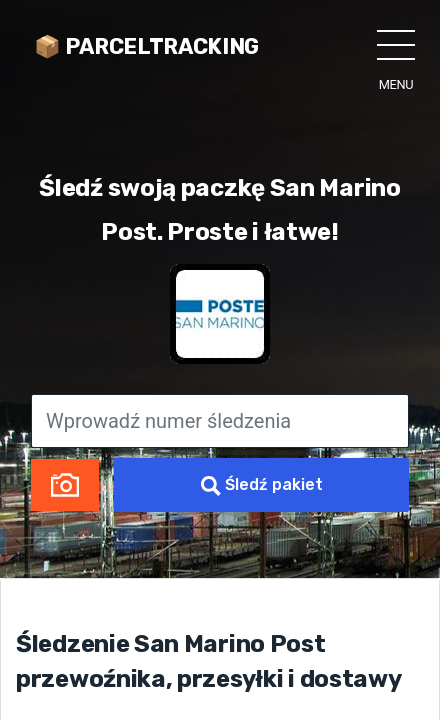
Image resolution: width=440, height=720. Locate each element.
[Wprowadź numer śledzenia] (220, 421)
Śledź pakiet (262, 485)
